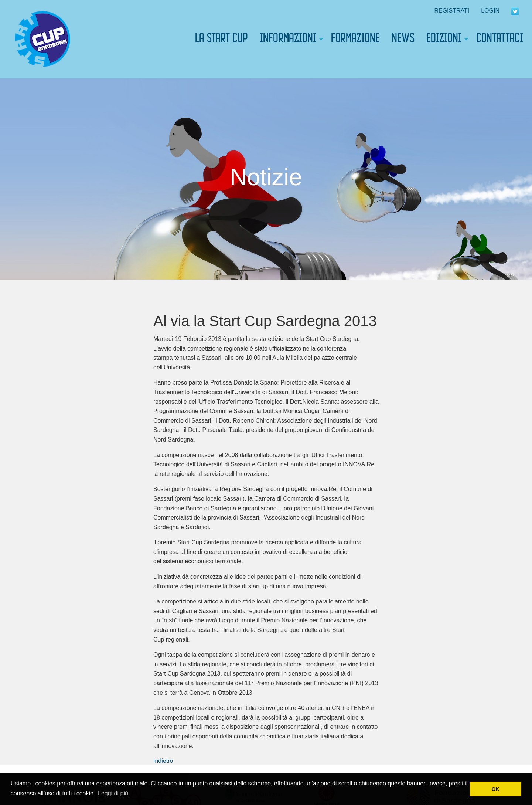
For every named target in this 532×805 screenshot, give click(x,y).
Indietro (163, 761)
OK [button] (495, 789)
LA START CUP (221, 39)
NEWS (403, 39)
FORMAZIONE (355, 39)
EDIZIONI (444, 39)
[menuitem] (42, 39)
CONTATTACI (500, 39)
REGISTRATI (452, 11)
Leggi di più (113, 793)
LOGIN (490, 11)
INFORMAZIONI (288, 39)
